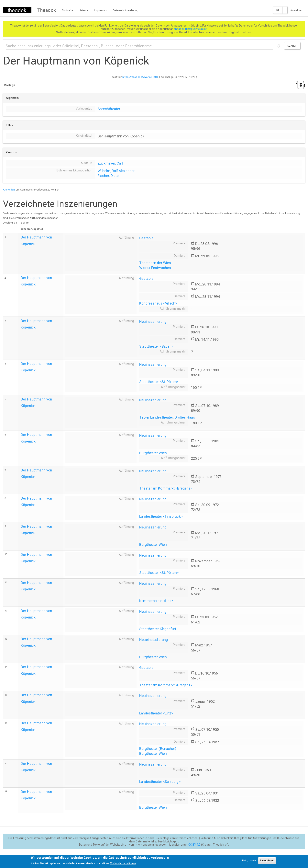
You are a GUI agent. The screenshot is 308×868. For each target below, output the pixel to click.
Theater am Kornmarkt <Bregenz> (166, 488)
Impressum (101, 10)
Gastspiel (147, 238)
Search (292, 46)
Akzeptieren (267, 862)
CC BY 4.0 (194, 845)
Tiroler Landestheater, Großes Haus (167, 417)
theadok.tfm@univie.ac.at (191, 29)
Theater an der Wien (155, 263)
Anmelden (296, 10)
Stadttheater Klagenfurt (158, 629)
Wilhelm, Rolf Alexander (116, 171)
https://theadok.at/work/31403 (140, 77)
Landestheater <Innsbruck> (161, 516)
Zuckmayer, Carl (110, 163)
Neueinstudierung (154, 640)
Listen (84, 10)
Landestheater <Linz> (156, 713)
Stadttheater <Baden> (156, 346)
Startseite (67, 10)
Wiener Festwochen (155, 268)
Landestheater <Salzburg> (160, 782)
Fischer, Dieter (109, 176)
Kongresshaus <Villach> (158, 303)
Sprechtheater (109, 109)
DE (278, 10)
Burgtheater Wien (153, 453)
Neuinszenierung (153, 322)
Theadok (47, 10)
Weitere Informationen (123, 865)
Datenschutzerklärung (126, 10)
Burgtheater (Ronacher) (158, 749)
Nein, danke (249, 862)
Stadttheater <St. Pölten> (159, 382)
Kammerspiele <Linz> (156, 601)
